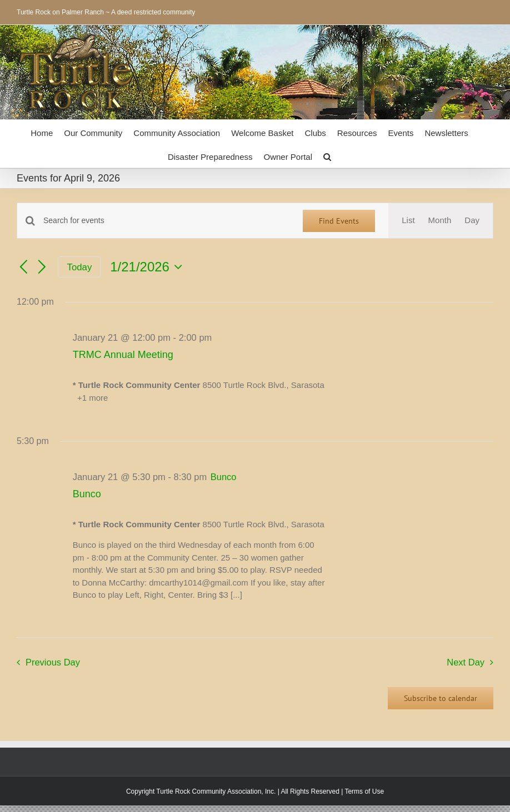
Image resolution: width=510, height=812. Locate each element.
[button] (327, 156)
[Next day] (42, 268)
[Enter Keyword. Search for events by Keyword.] (166, 221)
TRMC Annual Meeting (123, 355)
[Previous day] (23, 268)
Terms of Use (364, 791)
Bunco (87, 494)
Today (80, 267)
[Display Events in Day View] (472, 221)
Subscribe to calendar (441, 698)
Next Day (466, 662)
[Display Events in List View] (408, 221)
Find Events (339, 221)
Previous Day (53, 662)
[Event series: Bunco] (224, 477)
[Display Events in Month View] (440, 221)
